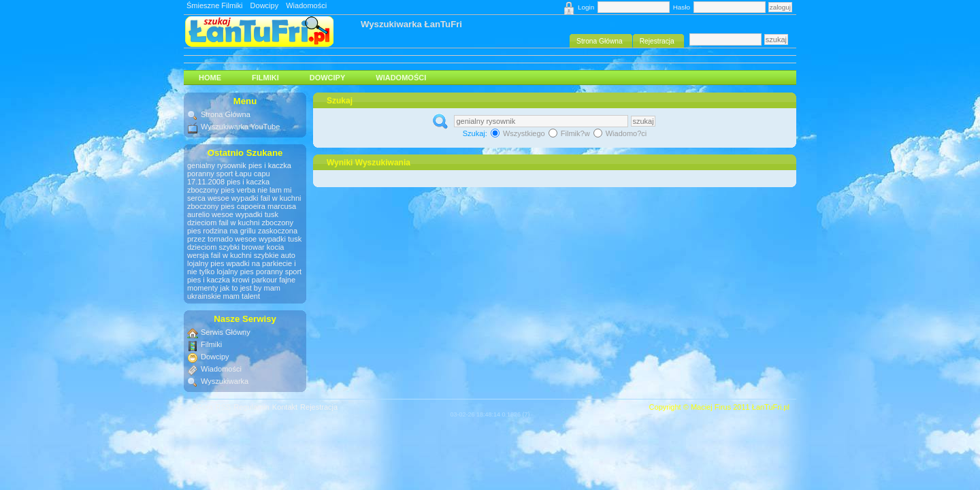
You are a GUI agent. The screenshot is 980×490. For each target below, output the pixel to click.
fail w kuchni (281, 198)
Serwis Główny (226, 332)
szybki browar (241, 247)
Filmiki (265, 78)
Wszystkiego (519, 133)
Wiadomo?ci (620, 133)
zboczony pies (211, 190)
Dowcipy (265, 5)
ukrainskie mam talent (224, 296)
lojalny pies (206, 263)
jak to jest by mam (250, 288)
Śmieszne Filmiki (215, 5)
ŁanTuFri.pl (771, 407)
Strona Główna (226, 114)
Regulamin (251, 407)
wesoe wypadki (233, 198)
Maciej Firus (711, 407)
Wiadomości (306, 5)
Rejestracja (319, 407)
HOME (210, 78)
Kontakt (285, 407)
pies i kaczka (270, 165)
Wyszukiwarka (225, 381)
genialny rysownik (217, 165)
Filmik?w (570, 133)
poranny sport (210, 174)
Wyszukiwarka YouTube (240, 127)
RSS (224, 407)
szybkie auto (275, 255)
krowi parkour (255, 280)
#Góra (202, 407)
